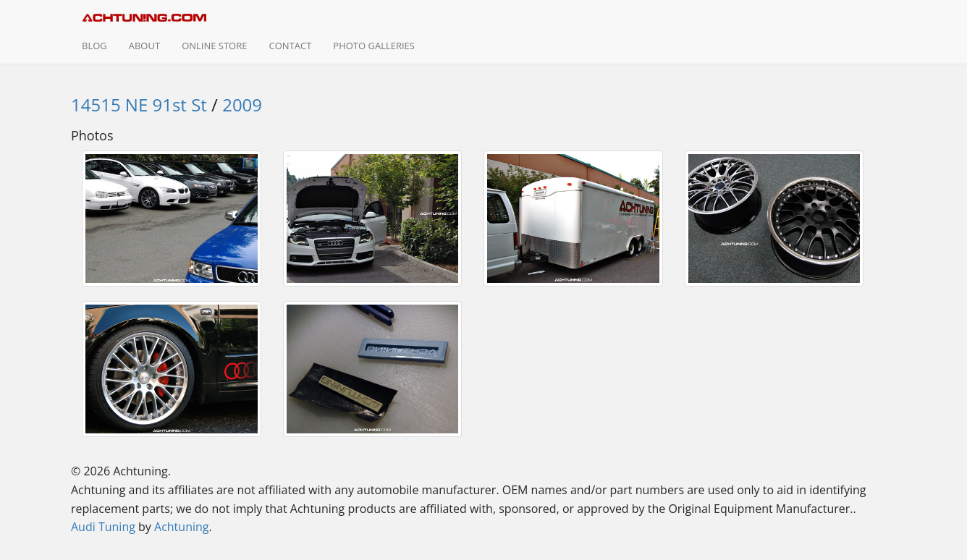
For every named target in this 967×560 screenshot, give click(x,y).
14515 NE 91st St (139, 105)
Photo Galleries (374, 46)
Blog (94, 46)
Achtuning (181, 527)
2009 (242, 105)
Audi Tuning (103, 527)
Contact (290, 46)
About (144, 46)
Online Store (214, 46)
